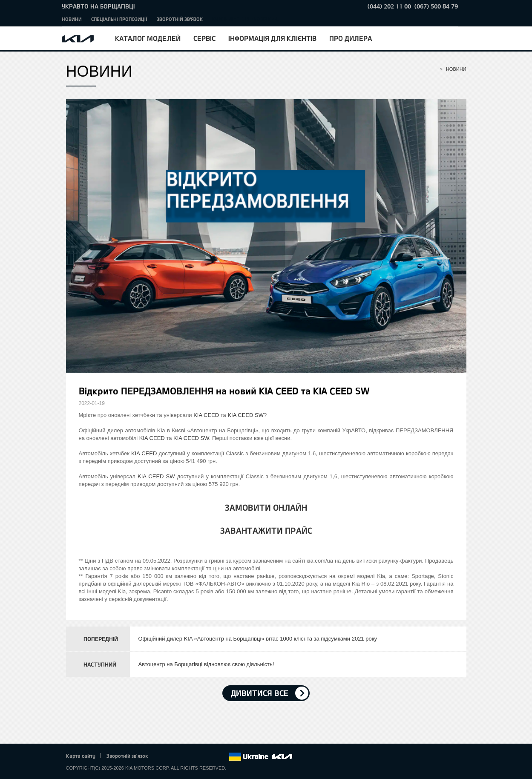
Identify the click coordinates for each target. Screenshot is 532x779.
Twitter (175, 757)
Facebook (163, 757)
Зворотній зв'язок (180, 19)
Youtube (198, 757)
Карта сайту (81, 756)
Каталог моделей (148, 38)
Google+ (187, 757)
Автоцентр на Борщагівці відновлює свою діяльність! (206, 664)
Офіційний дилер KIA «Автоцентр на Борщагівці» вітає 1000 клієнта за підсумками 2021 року (258, 639)
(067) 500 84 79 (436, 6)
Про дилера (351, 38)
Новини (72, 19)
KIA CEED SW (246, 415)
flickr (222, 757)
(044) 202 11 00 (389, 6)
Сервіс (204, 38)
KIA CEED (206, 415)
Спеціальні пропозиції (119, 19)
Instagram (210, 757)
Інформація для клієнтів (272, 38)
